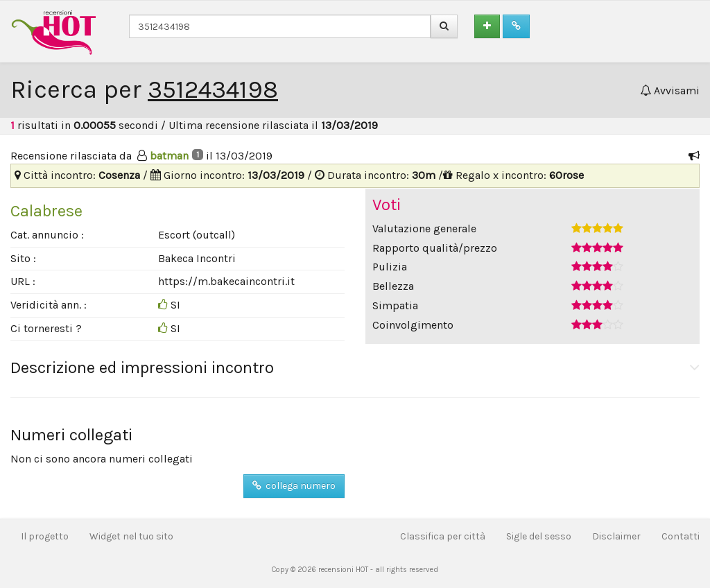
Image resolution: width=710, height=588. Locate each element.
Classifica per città (443, 536)
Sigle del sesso (539, 536)
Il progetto (45, 536)
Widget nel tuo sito (131, 536)
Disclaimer (616, 536)
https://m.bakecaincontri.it (226, 281)
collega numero (294, 486)
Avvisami (670, 90)
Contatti (681, 536)
